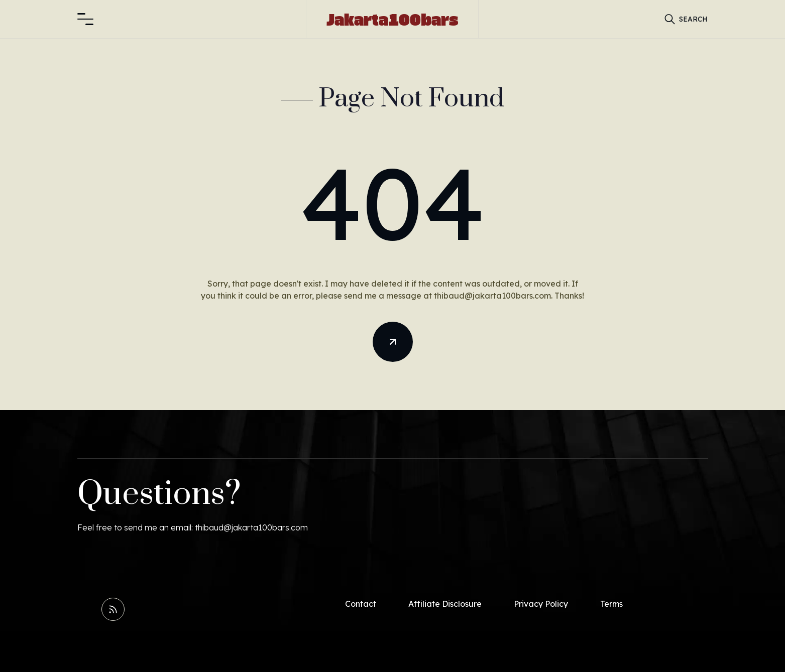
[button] (85, 19)
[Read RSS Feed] (113, 609)
